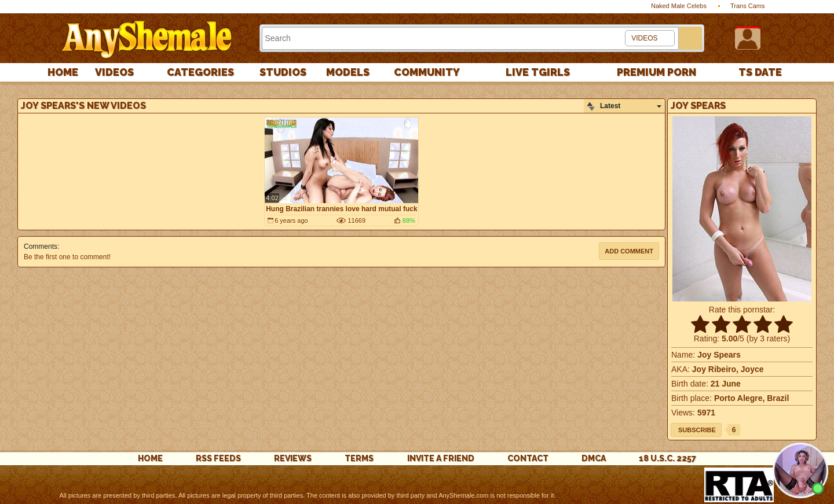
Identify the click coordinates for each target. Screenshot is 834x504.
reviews (293, 458)
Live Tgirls (538, 72)
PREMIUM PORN (656, 72)
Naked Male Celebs (679, 6)
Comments (41, 247)
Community (427, 72)
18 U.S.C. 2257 (667, 458)
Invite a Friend (441, 458)
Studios (283, 72)
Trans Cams (748, 6)
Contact (528, 458)
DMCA (594, 458)
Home (63, 72)
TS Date (760, 72)
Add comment (629, 251)
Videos (114, 72)
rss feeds (218, 458)
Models (348, 72)
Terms (359, 458)
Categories (200, 72)
